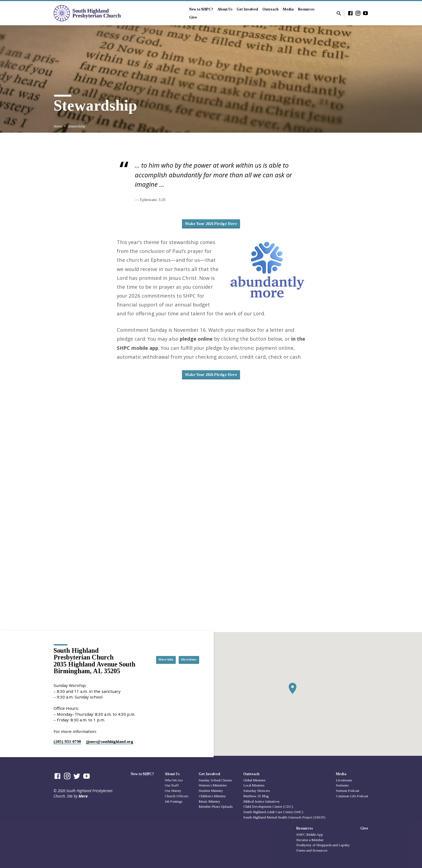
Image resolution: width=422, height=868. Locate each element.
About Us (225, 9)
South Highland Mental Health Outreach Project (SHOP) (284, 817)
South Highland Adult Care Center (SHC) (273, 812)
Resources (306, 9)
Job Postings (173, 801)
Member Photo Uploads (216, 807)
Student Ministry (211, 791)
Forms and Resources (312, 851)
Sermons (342, 786)
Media (288, 9)
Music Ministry (210, 801)
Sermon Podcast (348, 791)
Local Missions (254, 786)
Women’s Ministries (213, 786)
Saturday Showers (256, 791)
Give (193, 17)
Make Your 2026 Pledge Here (211, 225)
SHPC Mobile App (310, 835)
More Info (186, 654)
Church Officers (176, 796)
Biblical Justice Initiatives (261, 801)
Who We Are (174, 780)
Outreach (270, 9)
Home (58, 126)
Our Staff (172, 786)
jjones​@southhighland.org (110, 741)
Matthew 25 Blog (256, 796)
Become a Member (310, 840)
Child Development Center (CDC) (268, 807)
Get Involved (247, 9)
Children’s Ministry (212, 796)
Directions (186, 665)
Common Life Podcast (352, 796)
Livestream (344, 780)
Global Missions (254, 780)
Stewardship (76, 126)
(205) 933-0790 (67, 741)
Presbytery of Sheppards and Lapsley (323, 845)
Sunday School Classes (215, 780)
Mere (83, 796)
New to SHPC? (201, 9)
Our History (173, 791)
